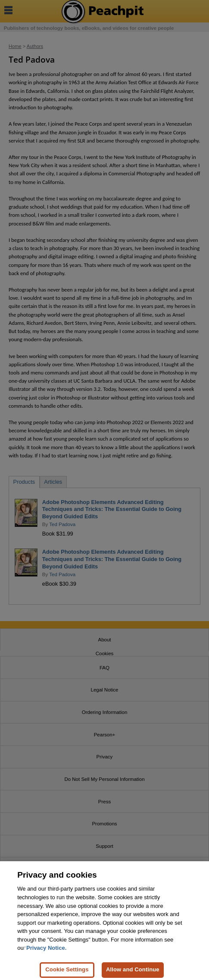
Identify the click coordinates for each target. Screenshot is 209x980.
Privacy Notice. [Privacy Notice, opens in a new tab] (46, 951)
